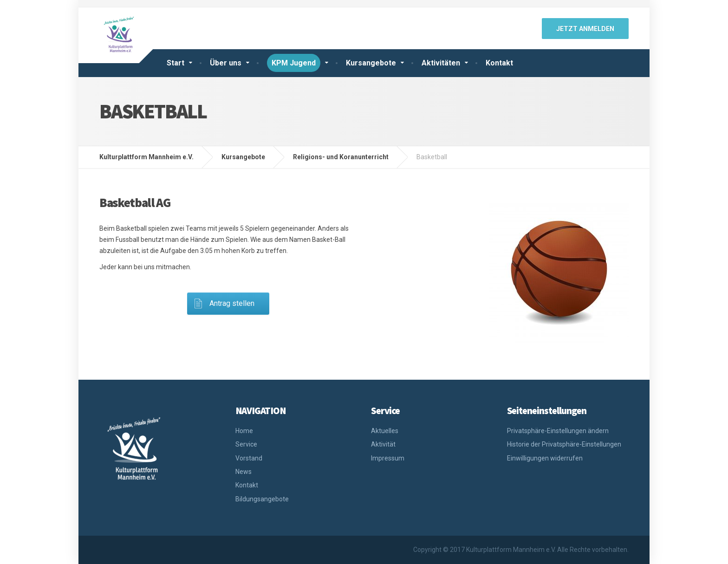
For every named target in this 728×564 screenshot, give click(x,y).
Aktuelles (385, 431)
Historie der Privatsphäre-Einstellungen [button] (564, 444)
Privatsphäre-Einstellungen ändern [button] (558, 431)
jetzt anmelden (585, 29)
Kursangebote (371, 63)
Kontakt (499, 63)
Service (246, 444)
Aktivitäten (441, 63)
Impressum (388, 458)
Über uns (226, 63)
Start (175, 63)
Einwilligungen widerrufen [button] (545, 458)
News (244, 472)
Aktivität (383, 444)
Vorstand (249, 458)
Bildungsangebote (262, 499)
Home (244, 431)
